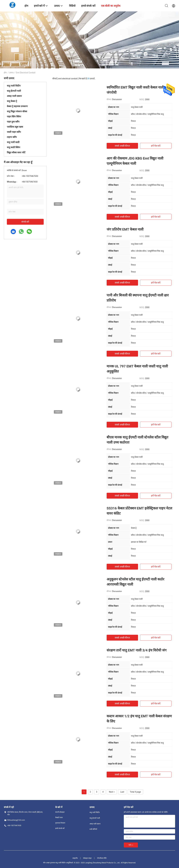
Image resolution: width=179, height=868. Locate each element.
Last (122, 792)
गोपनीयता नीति (102, 858)
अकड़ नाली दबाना (14, 96)
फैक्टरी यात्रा (59, 818)
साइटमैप (75, 858)
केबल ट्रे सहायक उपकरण (17, 106)
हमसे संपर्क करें (60, 828)
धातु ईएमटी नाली (14, 91)
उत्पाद (11, 73)
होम (5, 73)
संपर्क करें (25, 222)
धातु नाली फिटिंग (14, 86)
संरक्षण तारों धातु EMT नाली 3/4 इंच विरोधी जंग (137, 650)
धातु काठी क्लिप (13, 147)
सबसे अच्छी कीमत (122, 146)
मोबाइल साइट (87, 858)
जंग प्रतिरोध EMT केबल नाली (125, 229)
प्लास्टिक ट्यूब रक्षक (15, 127)
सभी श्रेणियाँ (93, 829)
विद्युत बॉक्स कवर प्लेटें (16, 152)
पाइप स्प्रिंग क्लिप (14, 117)
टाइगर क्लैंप (12, 137)
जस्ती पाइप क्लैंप (14, 132)
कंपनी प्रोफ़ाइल (60, 812)
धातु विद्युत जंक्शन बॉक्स (17, 111)
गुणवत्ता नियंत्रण (60, 823)
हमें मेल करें (156, 146)
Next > (112, 792)
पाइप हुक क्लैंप (13, 122)
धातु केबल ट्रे (12, 101)
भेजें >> (131, 845)
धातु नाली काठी (13, 142)
